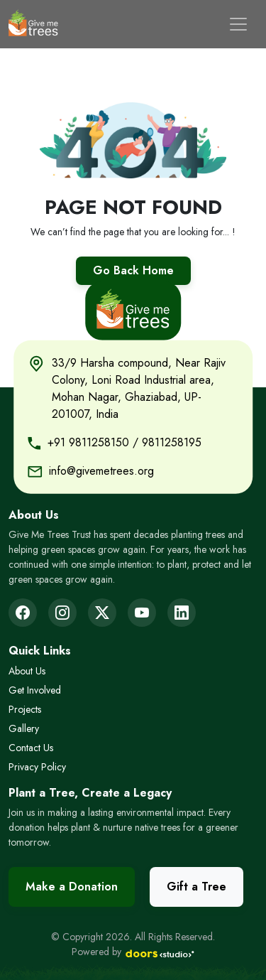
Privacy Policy (37, 767)
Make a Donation (72, 887)
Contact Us (31, 748)
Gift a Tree (196, 887)
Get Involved (35, 690)
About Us (27, 671)
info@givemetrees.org (101, 470)
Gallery (24, 728)
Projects (25, 709)
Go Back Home (133, 270)
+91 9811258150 (88, 442)
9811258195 (172, 442)
